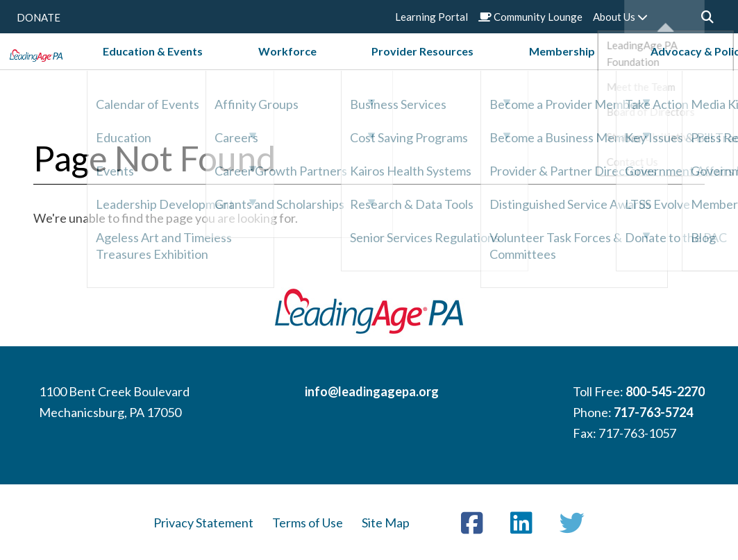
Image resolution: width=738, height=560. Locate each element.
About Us (620, 17)
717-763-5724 (653, 412)
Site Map (386, 523)
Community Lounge (530, 17)
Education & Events (241, 68)
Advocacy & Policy (627, 68)
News (704, 68)
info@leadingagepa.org (372, 391)
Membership (530, 68)
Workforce (335, 68)
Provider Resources (431, 68)
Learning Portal (431, 17)
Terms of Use (308, 523)
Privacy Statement (203, 523)
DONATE (39, 17)
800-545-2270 (665, 391)
